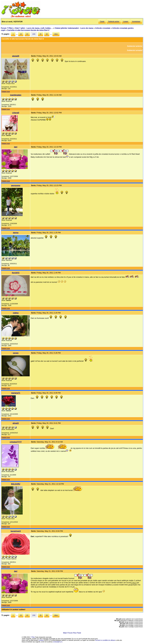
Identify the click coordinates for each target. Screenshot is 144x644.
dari (16, 147)
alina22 (16, 423)
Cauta (102, 21)
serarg (16, 353)
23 (27, 34)
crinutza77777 (16, 442)
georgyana (16, 185)
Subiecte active (114, 21)
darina (16, 233)
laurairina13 (16, 531)
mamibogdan (16, 95)
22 (21, 34)
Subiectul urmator (135, 50)
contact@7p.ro (58, 642)
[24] (34, 34)
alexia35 (16, 56)
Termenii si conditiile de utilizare (105, 640)
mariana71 (16, 393)
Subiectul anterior (135, 46)
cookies (41, 640)
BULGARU (16, 484)
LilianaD (16, 113)
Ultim (56, 34)
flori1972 (16, 273)
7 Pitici (33, 637)
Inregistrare (136, 21)
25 (41, 34)
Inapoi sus (6, 91)
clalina (16, 313)
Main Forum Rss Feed (72, 633)
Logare (126, 21)
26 (47, 34)
